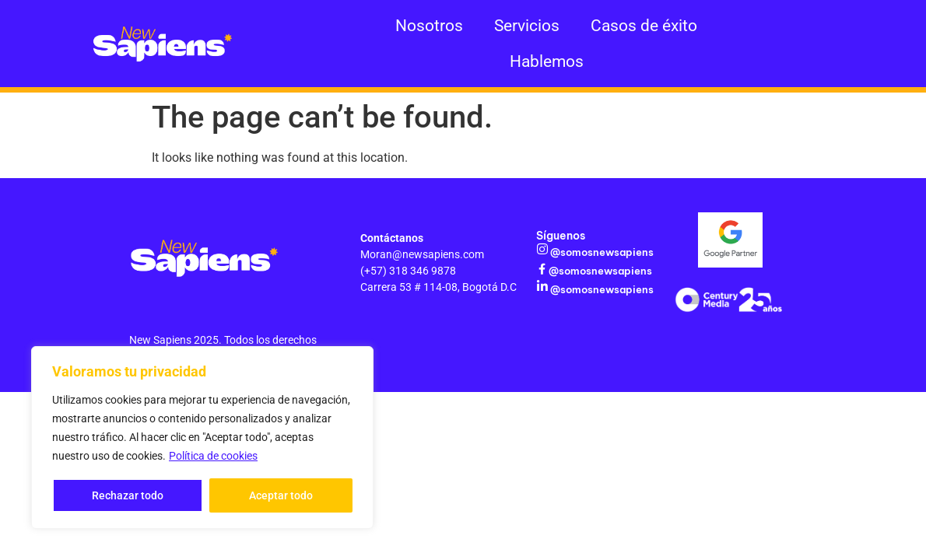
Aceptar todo (281, 495)
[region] (202, 438)
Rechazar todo (128, 495)
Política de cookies (213, 457)
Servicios (527, 26)
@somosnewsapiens (601, 252)
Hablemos (547, 61)
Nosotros (429, 26)
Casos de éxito (644, 26)
